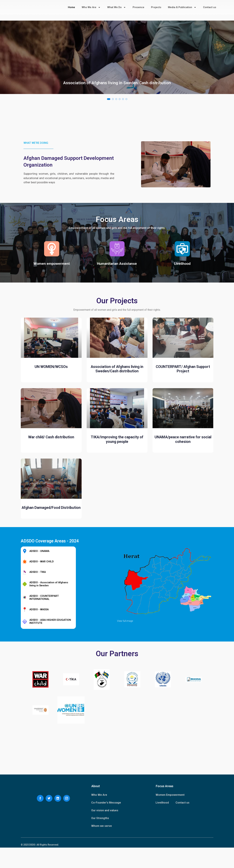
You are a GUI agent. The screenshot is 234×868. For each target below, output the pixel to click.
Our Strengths (100, 839)
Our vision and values (105, 831)
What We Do (117, 8)
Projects (156, 8)
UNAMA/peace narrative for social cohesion (183, 493)
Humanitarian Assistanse (117, 289)
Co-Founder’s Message (106, 823)
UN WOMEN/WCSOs (51, 420)
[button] (109, 144)
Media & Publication (182, 8)
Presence (138, 8)
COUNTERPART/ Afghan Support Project (183, 423)
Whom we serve (102, 846)
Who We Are (91, 8)
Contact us (210, 8)
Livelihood (182, 289)
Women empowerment (52, 289)
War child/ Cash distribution (51, 491)
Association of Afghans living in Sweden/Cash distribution (117, 128)
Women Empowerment (170, 815)
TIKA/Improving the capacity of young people (117, 493)
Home (71, 8)
